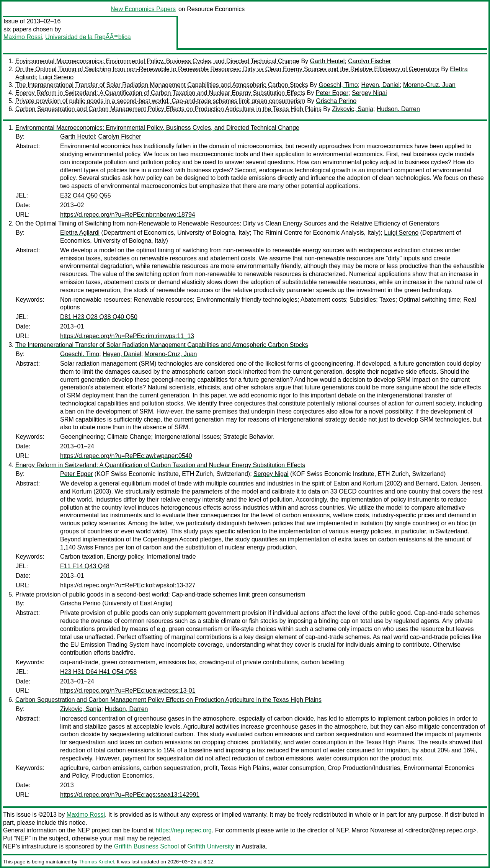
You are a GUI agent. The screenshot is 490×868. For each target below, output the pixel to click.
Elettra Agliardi (80, 233)
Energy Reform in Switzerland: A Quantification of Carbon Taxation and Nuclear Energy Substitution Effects (160, 93)
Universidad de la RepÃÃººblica (88, 37)
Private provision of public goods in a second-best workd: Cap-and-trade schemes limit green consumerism (160, 101)
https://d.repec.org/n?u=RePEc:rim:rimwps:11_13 (127, 336)
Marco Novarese (374, 830)
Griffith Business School (147, 846)
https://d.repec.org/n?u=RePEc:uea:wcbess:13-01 (128, 691)
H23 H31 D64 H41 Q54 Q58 (98, 672)
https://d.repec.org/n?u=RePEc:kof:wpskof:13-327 (128, 585)
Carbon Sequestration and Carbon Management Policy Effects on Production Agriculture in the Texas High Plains (168, 109)
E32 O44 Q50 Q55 (86, 195)
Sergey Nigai (369, 93)
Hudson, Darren (398, 109)
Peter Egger (332, 93)
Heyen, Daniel (381, 85)
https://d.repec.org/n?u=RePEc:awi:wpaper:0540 (126, 456)
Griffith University (211, 846)
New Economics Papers (143, 9)
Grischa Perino (336, 101)
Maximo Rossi (23, 37)
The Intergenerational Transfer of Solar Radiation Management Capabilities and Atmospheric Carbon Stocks (162, 85)
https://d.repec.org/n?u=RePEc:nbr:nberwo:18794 (128, 215)
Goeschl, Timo (338, 85)
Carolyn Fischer (369, 61)
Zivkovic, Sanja (353, 109)
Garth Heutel (327, 61)
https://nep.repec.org (184, 830)
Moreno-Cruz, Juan (429, 85)
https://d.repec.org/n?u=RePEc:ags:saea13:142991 (130, 795)
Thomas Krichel (96, 862)
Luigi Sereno (56, 77)
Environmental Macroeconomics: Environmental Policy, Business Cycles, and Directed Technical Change (157, 61)
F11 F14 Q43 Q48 (85, 566)
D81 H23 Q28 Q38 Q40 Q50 (99, 317)
